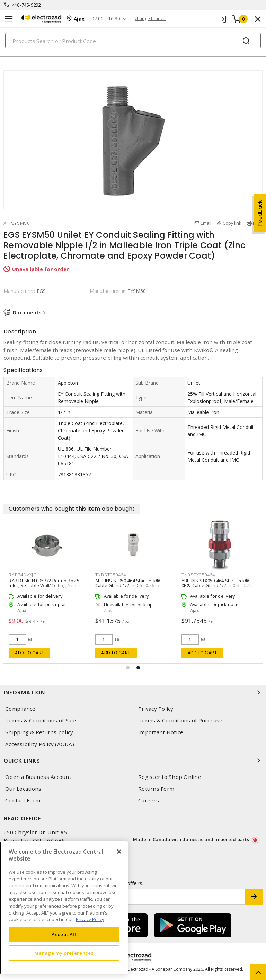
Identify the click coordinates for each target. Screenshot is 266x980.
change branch (150, 19)
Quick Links (133, 761)
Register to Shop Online (170, 777)
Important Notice (161, 732)
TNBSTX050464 (198, 575)
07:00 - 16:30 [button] (106, 19)
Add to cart (30, 653)
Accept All (64, 934)
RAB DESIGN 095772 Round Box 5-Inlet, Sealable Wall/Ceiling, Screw (45, 583)
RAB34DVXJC (23, 575)
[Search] (133, 41)
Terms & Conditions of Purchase (180, 721)
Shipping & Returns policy (39, 732)
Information (133, 692)
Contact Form (23, 801)
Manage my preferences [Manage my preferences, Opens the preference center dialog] (64, 953)
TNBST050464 (111, 575)
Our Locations (23, 789)
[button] (128, 668)
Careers (149, 801)
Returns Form (156, 789)
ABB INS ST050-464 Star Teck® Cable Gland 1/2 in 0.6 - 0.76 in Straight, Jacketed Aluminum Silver (132, 585)
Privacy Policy (156, 709)
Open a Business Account (38, 777)
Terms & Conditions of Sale (41, 721)
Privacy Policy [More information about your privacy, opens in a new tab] (90, 919)
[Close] (119, 852)
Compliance (20, 709)
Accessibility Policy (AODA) (40, 744)
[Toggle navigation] (9, 19)
